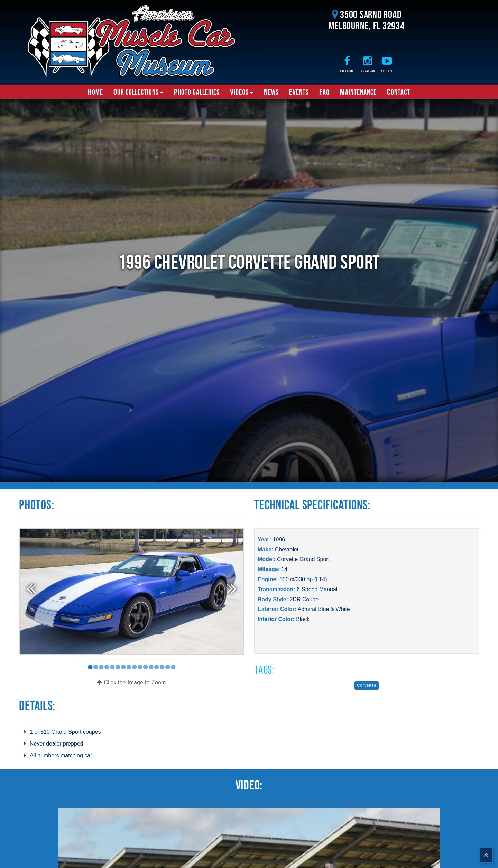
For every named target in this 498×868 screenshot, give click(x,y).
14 (284, 569)
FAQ (324, 92)
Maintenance (358, 92)
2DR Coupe (304, 599)
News (271, 92)
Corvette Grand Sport (303, 559)
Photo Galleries (197, 92)
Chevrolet (287, 550)
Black (303, 619)
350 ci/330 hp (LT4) (303, 579)
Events (299, 92)
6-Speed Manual (317, 589)
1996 (279, 540)
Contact (399, 92)
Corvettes (366, 685)
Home (95, 92)
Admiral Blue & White (324, 609)
